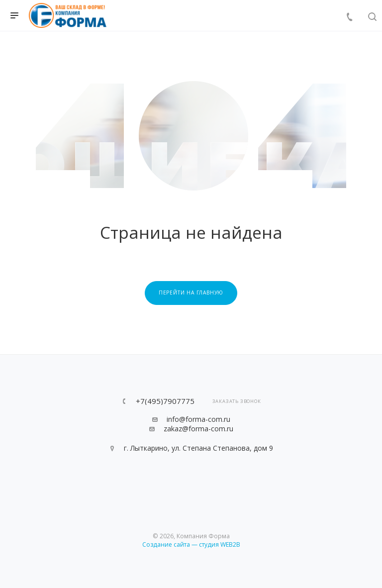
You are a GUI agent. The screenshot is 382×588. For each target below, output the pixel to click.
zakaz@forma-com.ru (198, 429)
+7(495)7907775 (165, 401)
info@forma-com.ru (198, 419)
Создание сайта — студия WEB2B (191, 544)
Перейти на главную (191, 293)
